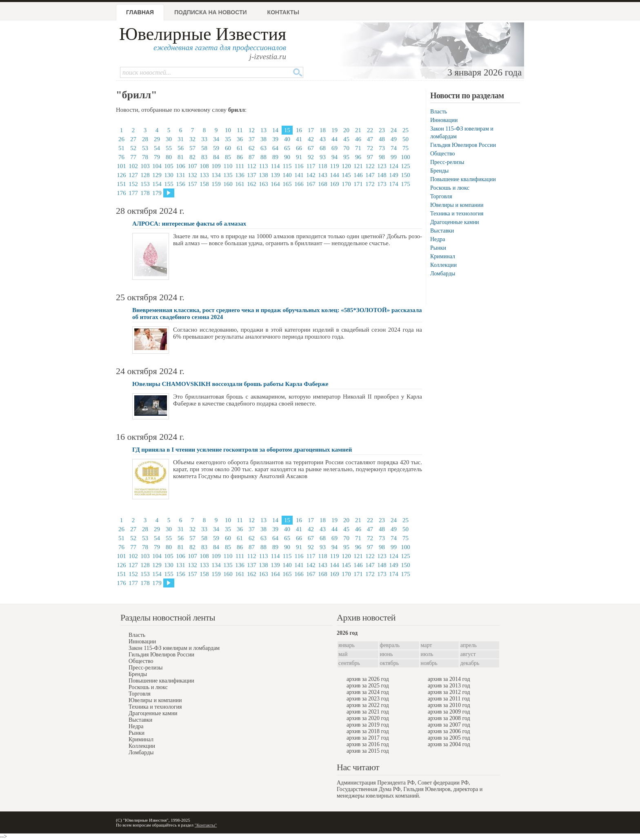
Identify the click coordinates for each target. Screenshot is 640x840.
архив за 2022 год (368, 705)
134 (216, 175)
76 (121, 157)
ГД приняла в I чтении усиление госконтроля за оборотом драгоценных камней (242, 450)
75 (406, 148)
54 (157, 148)
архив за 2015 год (368, 751)
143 (323, 175)
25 (406, 130)
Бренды (439, 171)
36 (240, 139)
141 (299, 175)
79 (157, 157)
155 (169, 184)
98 (382, 157)
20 (346, 130)
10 (228, 130)
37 (252, 139)
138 (263, 175)
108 (204, 166)
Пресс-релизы (447, 162)
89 (275, 157)
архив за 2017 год (368, 738)
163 (263, 184)
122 (370, 166)
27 (133, 139)
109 (216, 166)
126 (121, 175)
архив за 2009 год (449, 712)
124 (394, 166)
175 (406, 184)
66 (299, 148)
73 (382, 148)
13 (263, 130)
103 (145, 166)
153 (145, 184)
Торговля (441, 196)
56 (181, 148)
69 (334, 148)
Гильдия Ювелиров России (463, 145)
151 (121, 184)
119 (335, 166)
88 (263, 157)
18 (323, 130)
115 (287, 166)
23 (382, 130)
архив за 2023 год (368, 699)
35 (228, 139)
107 (192, 166)
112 (252, 166)
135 (228, 175)
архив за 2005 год (449, 738)
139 (275, 175)
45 (346, 139)
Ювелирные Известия (203, 34)
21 (358, 130)
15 (287, 130)
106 (181, 166)
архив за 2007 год (449, 725)
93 (323, 157)
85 (228, 157)
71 (358, 148)
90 (287, 157)
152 (133, 184)
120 (346, 166)
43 (323, 139)
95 (346, 157)
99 (394, 157)
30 (169, 139)
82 (192, 157)
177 (133, 193)
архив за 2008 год (449, 718)
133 (204, 175)
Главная (140, 12)
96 (358, 157)
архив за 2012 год (449, 692)
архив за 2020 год (368, 718)
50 (406, 139)
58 (204, 148)
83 (204, 157)
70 (346, 148)
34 (216, 139)
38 (263, 139)
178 (145, 193)
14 (275, 130)
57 (192, 148)
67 (311, 148)
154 (157, 184)
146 (358, 175)
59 (216, 148)
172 (370, 184)
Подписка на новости (211, 12)
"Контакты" (206, 825)
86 (240, 157)
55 (169, 148)
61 (240, 148)
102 (133, 166)
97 (370, 157)
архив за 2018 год (368, 731)
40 (287, 139)
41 (299, 139)
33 (204, 139)
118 (323, 166)
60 (228, 148)
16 (299, 130)
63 (263, 148)
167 (311, 184)
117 (311, 166)
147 (370, 175)
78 (145, 157)
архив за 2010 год (449, 705)
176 (121, 193)
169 (334, 184)
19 (334, 130)
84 (216, 157)
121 (358, 166)
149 (394, 175)
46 (358, 139)
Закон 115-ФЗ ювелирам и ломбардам (174, 648)
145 (346, 175)
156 (181, 184)
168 (323, 184)
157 (192, 184)
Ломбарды (443, 274)
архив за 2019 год (368, 725)
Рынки (438, 248)
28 (145, 139)
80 (169, 157)
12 (252, 130)
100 (406, 157)
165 (287, 184)
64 (275, 148)
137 (252, 175)
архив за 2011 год (449, 699)
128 (145, 175)
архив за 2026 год (368, 679)
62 (252, 148)
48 (382, 139)
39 (275, 139)
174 (394, 184)
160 (228, 184)
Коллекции (443, 265)
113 (264, 166)
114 (276, 166)
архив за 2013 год (449, 686)
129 (157, 175)
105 (169, 166)
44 (334, 139)
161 (240, 184)
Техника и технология (457, 214)
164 (275, 184)
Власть (439, 112)
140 (287, 175)
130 (169, 175)
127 (133, 175)
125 (406, 166)
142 (311, 175)
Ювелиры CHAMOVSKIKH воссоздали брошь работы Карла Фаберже (230, 384)
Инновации (444, 120)
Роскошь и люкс (450, 188)
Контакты (283, 12)
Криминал (443, 256)
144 (334, 175)
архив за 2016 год (368, 744)
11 (240, 130)
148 (382, 175)
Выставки (442, 231)
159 (216, 184)
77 (133, 157)
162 (252, 184)
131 (181, 175)
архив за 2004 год (449, 744)
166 (299, 184)
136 (240, 175)
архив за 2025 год (368, 686)
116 (299, 166)
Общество (442, 154)
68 (323, 148)
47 (370, 139)
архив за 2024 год (368, 692)
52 (133, 148)
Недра (438, 239)
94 (334, 157)
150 (406, 175)
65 (287, 148)
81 (181, 157)
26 (121, 139)
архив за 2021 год (368, 712)
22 (370, 130)
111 (240, 166)
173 (382, 184)
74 (394, 148)
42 (311, 139)
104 (157, 166)
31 (181, 139)
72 (370, 148)
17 (311, 130)
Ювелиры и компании (457, 205)
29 (157, 139)
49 (394, 139)
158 (204, 184)
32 (192, 139)
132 (192, 175)
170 (346, 184)
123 (382, 166)
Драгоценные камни (455, 222)
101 (121, 166)
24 (394, 130)
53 (145, 148)
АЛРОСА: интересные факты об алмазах (189, 224)
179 (157, 193)
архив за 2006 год (449, 731)
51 (121, 148)
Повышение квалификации (463, 179)
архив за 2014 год (449, 679)
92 (311, 157)
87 (252, 157)
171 (358, 184)
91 (299, 157)
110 (228, 166)
